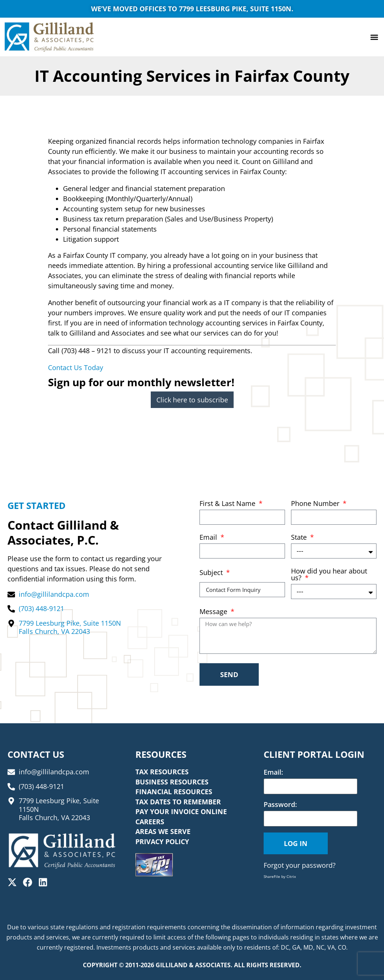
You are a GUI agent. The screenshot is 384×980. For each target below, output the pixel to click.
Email (209, 538)
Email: (273, 772)
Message (214, 612)
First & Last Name (228, 504)
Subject (212, 573)
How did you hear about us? (329, 575)
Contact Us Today (76, 367)
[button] (374, 37)
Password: (280, 804)
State (300, 538)
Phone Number (316, 504)
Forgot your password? (300, 865)
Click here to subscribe (192, 400)
